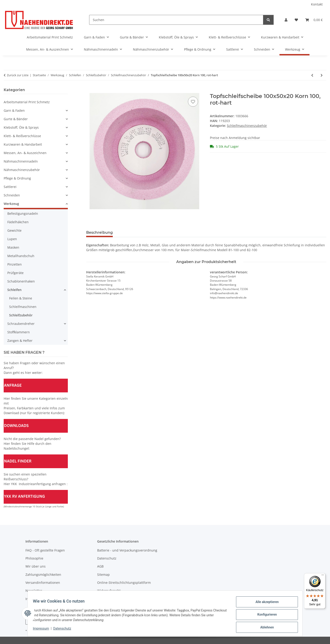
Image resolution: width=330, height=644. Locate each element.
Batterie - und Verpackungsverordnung (127, 550)
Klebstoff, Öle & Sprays (21, 127)
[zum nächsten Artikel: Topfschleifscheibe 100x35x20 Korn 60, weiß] (322, 75)
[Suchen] (176, 20)
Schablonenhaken (21, 281)
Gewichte (14, 230)
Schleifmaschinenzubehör (247, 126)
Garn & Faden (14, 110)
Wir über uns (36, 566)
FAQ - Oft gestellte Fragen (45, 550)
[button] (286, 20)
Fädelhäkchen (18, 222)
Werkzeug (11, 204)
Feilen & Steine (21, 298)
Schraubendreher (21, 324)
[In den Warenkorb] (90, 90)
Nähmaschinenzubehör (22, 170)
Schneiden (12, 195)
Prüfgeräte (15, 273)
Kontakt (317, 4)
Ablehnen (265, 628)
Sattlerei (10, 187)
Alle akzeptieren (265, 604)
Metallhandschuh (21, 256)
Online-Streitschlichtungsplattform (124, 583)
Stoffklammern (19, 332)
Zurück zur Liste (18, 75)
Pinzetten (15, 264)
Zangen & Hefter (20, 341)
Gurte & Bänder (16, 119)
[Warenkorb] (314, 20)
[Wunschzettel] (296, 20)
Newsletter (34, 591)
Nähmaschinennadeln (21, 161)
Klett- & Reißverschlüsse (22, 136)
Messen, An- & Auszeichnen (25, 153)
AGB (100, 566)
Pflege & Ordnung (17, 178)
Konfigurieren (265, 616)
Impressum (43, 630)
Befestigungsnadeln (23, 213)
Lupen (12, 239)
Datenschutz (64, 630)
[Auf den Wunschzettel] (193, 102)
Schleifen (14, 290)
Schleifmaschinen (23, 307)
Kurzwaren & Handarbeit (23, 144)
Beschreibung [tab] (99, 232)
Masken (13, 247)
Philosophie (34, 558)
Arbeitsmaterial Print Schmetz (27, 102)
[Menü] (323, 576)
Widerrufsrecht (109, 591)
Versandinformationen (43, 583)
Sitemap (103, 575)
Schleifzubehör (21, 315)
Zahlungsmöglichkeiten (43, 575)
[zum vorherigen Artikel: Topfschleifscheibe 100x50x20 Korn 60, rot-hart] (312, 75)
